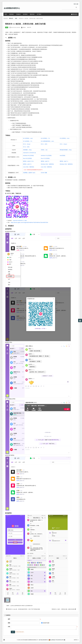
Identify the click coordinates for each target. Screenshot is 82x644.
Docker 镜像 (44, 173)
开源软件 (18, 14)
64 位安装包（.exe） (28, 138)
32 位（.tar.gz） (64, 144)
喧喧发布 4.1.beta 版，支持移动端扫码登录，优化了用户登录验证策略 (23, 609)
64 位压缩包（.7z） (46, 138)
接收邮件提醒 (45, 623)
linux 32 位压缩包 (45, 158)
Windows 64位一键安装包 (47, 164)
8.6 (76, 640)
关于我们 (39, 14)
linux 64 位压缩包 (27, 158)
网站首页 (74, 14)
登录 (75, 4)
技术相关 (25, 14)
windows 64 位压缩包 (28, 156)
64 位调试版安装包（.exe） (48, 141)
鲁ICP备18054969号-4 (43, 640)
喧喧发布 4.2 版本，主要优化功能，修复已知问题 (64, 609)
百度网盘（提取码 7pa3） (30, 173)
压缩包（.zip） (45, 150)
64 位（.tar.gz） (27, 144)
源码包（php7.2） (28, 164)
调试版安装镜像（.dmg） (66, 150)
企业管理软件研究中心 (12, 8)
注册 (77, 4)
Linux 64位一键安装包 (29, 167)
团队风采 (32, 14)
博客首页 (11, 18)
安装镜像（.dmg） (28, 150)
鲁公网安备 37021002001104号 (56, 640)
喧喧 (16, 18)
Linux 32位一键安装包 (46, 167)
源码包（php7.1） (64, 161)
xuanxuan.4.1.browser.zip (29, 153)
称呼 (9, 619)
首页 (6, 14)
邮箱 (9, 623)
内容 (9, 627)
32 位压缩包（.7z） (28, 141)
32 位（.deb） (27, 147)
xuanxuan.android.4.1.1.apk (20, 220)
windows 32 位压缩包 (46, 156)
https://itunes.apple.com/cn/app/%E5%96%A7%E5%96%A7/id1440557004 (29, 222)
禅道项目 (12, 14)
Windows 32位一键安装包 (66, 164)
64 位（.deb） (44, 144)
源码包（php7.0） (45, 161)
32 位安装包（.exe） (65, 138)
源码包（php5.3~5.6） (29, 161)
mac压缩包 (62, 156)
